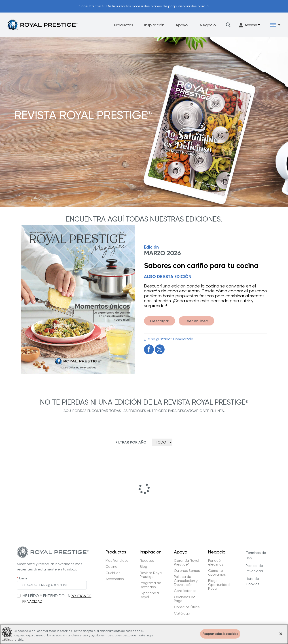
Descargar (160, 321)
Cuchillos (113, 573)
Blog (143, 567)
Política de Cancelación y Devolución (186, 581)
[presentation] (51, 613)
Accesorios (115, 579)
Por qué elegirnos (216, 563)
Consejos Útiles (187, 607)
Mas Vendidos (117, 561)
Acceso (248, 25)
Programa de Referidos (150, 585)
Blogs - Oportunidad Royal (219, 585)
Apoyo (182, 25)
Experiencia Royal (149, 595)
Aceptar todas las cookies (220, 637)
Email (23, 578)
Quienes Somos (187, 571)
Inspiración (154, 25)
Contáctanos (185, 591)
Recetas (147, 561)
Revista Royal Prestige (151, 575)
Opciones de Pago (185, 599)
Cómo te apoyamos (217, 573)
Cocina (111, 567)
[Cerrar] (281, 637)
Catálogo (182, 613)
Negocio (208, 25)
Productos (124, 25)
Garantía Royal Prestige (186, 563)
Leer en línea (196, 321)
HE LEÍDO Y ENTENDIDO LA (46, 596)
